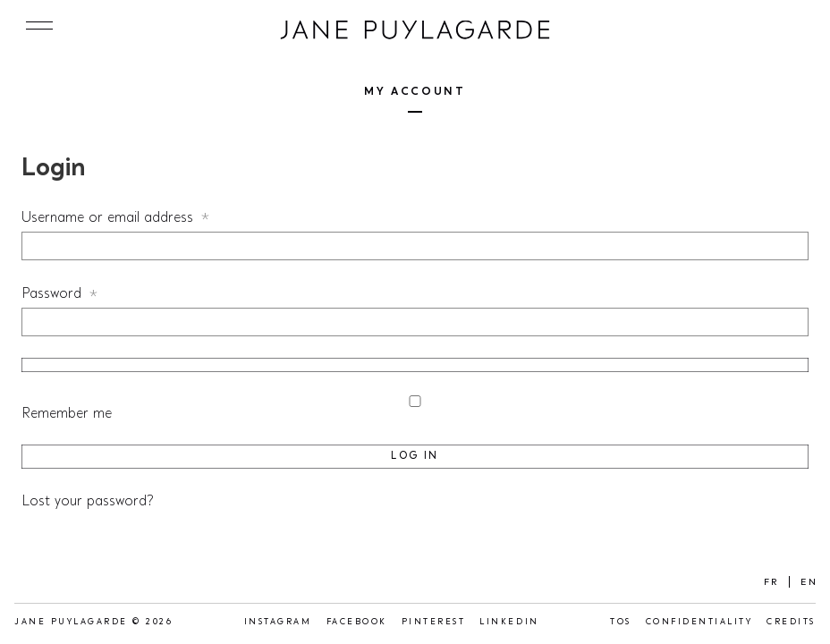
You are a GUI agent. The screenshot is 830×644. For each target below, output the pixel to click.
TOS (621, 622)
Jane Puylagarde (415, 30)
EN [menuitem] (809, 583)
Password (85, 293)
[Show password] (415, 365)
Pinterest (434, 622)
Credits (791, 622)
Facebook (357, 622)
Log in (415, 457)
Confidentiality (699, 622)
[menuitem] (771, 583)
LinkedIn (509, 622)
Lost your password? (88, 502)
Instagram (278, 622)
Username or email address (140, 217)
